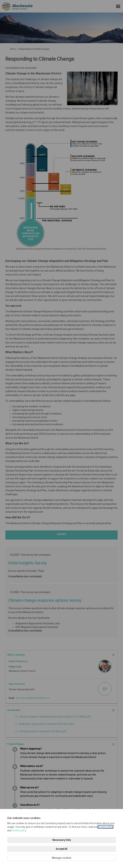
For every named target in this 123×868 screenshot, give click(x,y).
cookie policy (19, 830)
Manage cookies (62, 858)
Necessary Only (62, 840)
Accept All (62, 849)
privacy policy (105, 827)
